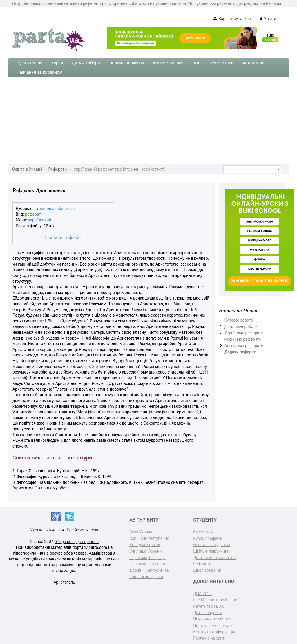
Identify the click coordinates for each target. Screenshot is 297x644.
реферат (33, 214)
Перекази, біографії (147, 558)
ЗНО (197, 63)
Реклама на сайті (209, 638)
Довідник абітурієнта (149, 570)
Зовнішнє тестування (149, 538)
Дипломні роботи (241, 326)
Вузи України (30, 63)
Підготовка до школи (213, 625)
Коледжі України (145, 545)
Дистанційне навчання (214, 558)
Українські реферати (244, 333)
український (40, 220)
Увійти (268, 19)
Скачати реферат (63, 238)
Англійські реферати (244, 346)
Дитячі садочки (208, 613)
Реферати (57, 169)
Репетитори (222, 63)
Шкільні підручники (211, 551)
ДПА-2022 (202, 594)
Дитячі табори (86, 63)
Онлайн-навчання (127, 63)
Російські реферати (243, 339)
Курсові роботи (239, 320)
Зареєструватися (232, 19)
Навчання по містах (212, 619)
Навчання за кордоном (39, 72)
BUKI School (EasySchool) (216, 600)
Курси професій (208, 538)
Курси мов (203, 532)
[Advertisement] (148, 120)
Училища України (145, 551)
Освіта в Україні (27, 169)
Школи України (207, 570)
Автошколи (253, 63)
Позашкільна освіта (148, 564)
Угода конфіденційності (77, 542)
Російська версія (82, 530)
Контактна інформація (214, 632)
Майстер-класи (168, 63)
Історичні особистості (54, 208)
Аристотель (64, 582)
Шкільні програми (146, 577)
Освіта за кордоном (212, 545)
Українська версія (47, 530)
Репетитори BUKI (209, 606)
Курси (57, 63)
